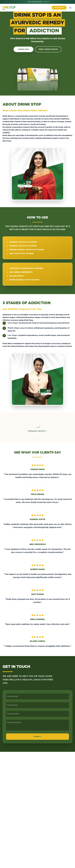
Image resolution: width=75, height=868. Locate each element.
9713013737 (46, 2)
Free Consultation (48, 49)
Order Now (23, 49)
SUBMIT (38, 737)
